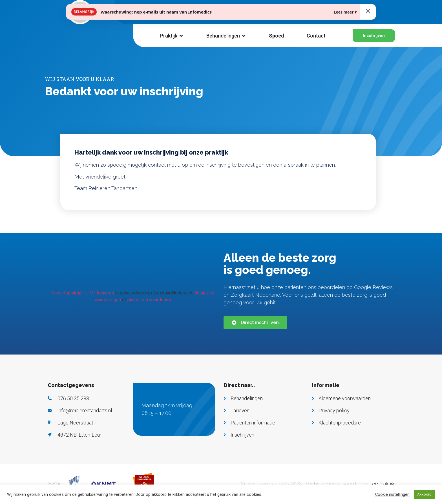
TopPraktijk (382, 484)
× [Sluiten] (368, 11)
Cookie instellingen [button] (392, 494)
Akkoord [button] (424, 494)
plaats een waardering (149, 300)
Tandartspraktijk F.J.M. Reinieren (82, 293)
